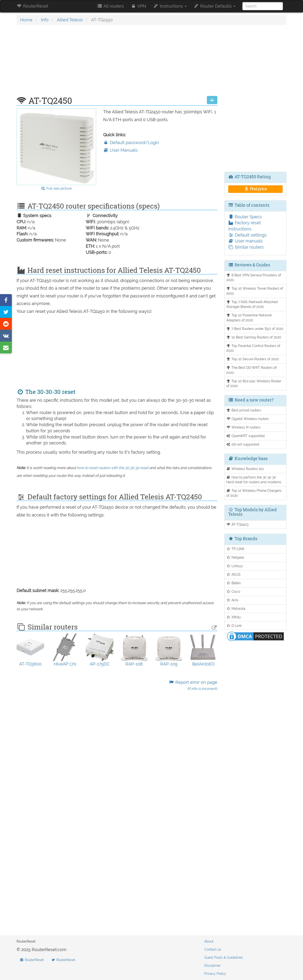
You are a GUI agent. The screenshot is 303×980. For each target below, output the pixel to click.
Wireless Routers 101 (245, 469)
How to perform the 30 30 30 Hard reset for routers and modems (254, 480)
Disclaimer (212, 966)
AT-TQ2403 (237, 524)
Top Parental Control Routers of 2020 (253, 348)
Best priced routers (244, 410)
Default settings (247, 235)
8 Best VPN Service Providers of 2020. (254, 278)
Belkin (234, 583)
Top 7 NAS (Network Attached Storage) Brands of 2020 (252, 304)
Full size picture (56, 188)
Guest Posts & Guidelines (224, 957)
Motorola (236, 609)
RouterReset (32, 6)
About (209, 941)
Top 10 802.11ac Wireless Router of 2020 (254, 383)
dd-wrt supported (243, 444)
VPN (138, 6)
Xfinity (234, 617)
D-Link (234, 626)
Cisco (233, 591)
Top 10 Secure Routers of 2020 (253, 359)
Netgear (235, 557)
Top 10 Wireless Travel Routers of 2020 (255, 291)
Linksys (235, 566)
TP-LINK (236, 549)
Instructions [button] (170, 6)
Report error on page (193, 685)
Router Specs (245, 217)
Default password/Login (131, 143)
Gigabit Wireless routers (248, 419)
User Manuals (120, 150)
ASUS (234, 574)
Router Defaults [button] (214, 6)
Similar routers (246, 247)
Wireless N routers (243, 427)
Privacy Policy (215, 974)
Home (26, 20)
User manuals (245, 241)
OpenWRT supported (246, 436)
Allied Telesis (70, 20)
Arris (232, 600)
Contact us (213, 949)
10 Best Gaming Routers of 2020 (254, 337)
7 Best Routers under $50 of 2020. (255, 329)
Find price (255, 189)
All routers (110, 6)
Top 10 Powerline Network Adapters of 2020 (249, 318)
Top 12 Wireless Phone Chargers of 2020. (254, 493)
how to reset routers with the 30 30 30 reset (113, 468)
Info (45, 20)
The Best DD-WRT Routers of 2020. (252, 370)
